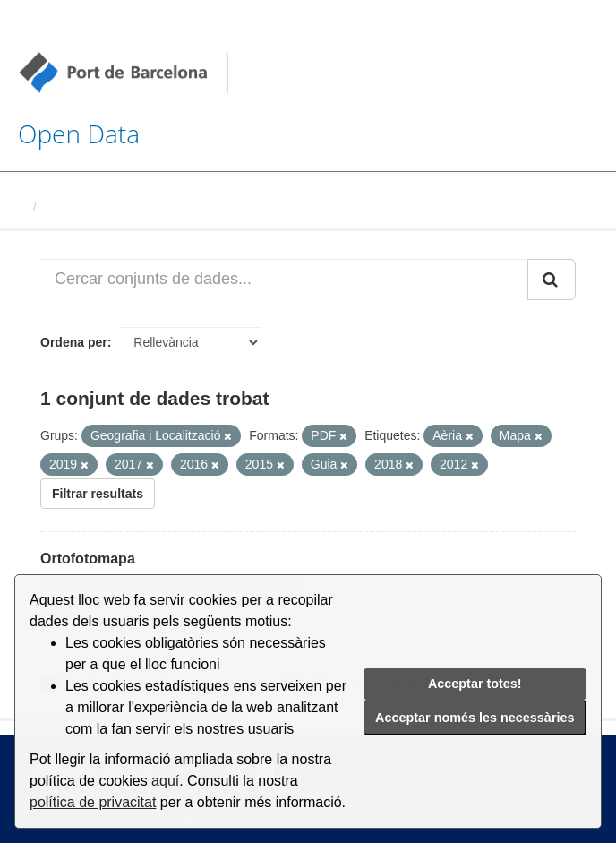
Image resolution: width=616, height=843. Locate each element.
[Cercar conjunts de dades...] (284, 280)
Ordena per (74, 342)
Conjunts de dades (96, 206)
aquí (165, 781)
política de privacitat (93, 802)
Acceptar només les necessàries (475, 718)
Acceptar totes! (475, 684)
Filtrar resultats (98, 494)
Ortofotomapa (88, 559)
